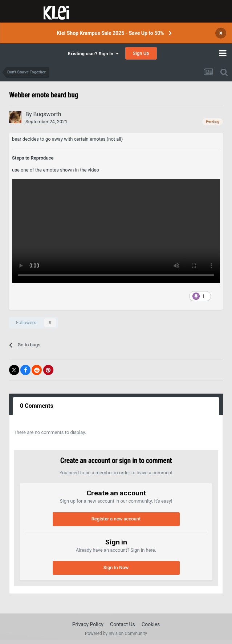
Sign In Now (116, 567)
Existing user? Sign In (93, 54)
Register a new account (116, 519)
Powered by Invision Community (116, 633)
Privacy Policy (88, 624)
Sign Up (141, 53)
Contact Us (123, 624)
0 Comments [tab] (37, 406)
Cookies (151, 624)
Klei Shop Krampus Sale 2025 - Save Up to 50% (110, 33)
